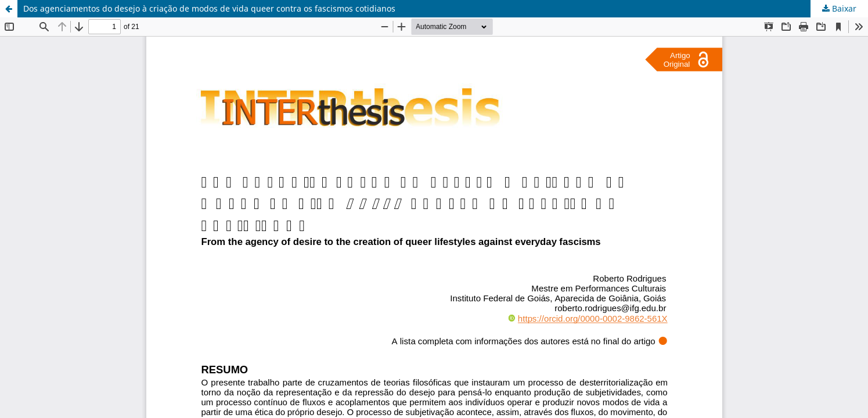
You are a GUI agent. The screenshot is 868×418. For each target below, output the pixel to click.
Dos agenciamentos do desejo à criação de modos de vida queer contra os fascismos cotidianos (209, 8)
